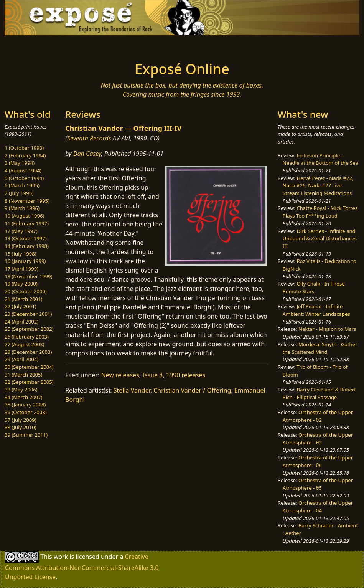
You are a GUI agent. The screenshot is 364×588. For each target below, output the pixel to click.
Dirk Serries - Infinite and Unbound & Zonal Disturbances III (320, 239)
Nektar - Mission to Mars (327, 329)
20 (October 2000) (26, 291)
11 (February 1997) (27, 223)
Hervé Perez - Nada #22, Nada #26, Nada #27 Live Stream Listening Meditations (318, 186)
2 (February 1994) (25, 155)
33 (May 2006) (21, 390)
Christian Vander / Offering (192, 390)
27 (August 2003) (24, 344)
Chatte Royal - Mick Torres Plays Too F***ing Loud (320, 212)
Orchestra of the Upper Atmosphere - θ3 (318, 439)
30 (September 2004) (29, 367)
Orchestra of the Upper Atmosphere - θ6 (318, 461)
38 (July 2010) (21, 427)
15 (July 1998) (21, 254)
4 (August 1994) (23, 170)
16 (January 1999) (25, 261)
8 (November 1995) (27, 201)
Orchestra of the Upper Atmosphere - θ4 (318, 507)
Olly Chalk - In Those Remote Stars (314, 287)
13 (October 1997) (26, 238)
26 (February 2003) (27, 337)
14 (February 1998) (27, 246)
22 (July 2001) (21, 306)
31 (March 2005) (23, 375)
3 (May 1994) (20, 163)
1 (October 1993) (24, 148)
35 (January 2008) (25, 405)
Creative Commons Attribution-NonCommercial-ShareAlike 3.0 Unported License (82, 567)
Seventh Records (89, 138)
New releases (120, 375)
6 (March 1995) (22, 185)
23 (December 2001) (28, 314)
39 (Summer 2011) (26, 435)
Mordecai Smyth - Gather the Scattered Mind (320, 348)
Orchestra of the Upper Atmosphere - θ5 (318, 484)
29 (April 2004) (21, 359)
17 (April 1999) (21, 269)
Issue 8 (152, 375)
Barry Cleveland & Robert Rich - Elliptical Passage (319, 393)
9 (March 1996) (22, 208)
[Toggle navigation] (64, 46)
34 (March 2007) (23, 397)
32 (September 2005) (29, 382)
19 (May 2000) (21, 284)
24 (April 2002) (21, 322)
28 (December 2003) (28, 352)
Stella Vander (132, 390)
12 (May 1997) (21, 231)
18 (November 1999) (29, 276)
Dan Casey (87, 154)
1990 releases (186, 375)
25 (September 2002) (29, 329)
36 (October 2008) (26, 412)
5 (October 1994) (24, 178)
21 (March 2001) (23, 299)
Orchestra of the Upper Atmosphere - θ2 (318, 416)
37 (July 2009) (21, 420)
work (61, 557)
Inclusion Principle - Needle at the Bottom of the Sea (320, 159)
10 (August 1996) (24, 216)
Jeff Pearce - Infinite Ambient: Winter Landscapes (316, 310)
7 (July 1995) (19, 193)
